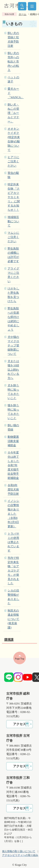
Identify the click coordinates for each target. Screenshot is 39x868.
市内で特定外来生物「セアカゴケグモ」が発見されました (13, 571)
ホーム (23, 14)
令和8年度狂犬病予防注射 (13, 489)
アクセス (20, 724)
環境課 (9, 640)
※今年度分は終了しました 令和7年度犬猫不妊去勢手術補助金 (13, 465)
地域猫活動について (13, 221)
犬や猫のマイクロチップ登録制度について (13, 345)
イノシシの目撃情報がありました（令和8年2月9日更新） (13, 514)
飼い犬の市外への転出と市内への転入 (13, 62)
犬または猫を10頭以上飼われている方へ (13, 370)
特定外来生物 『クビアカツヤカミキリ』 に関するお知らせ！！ (14, 197)
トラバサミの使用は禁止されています (13, 542)
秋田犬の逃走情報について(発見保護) (13, 619)
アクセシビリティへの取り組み (20, 855)
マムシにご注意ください (13, 237)
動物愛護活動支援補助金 (13, 441)
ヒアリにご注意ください (13, 161)
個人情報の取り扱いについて (19, 851)
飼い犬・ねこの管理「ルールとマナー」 (13, 113)
